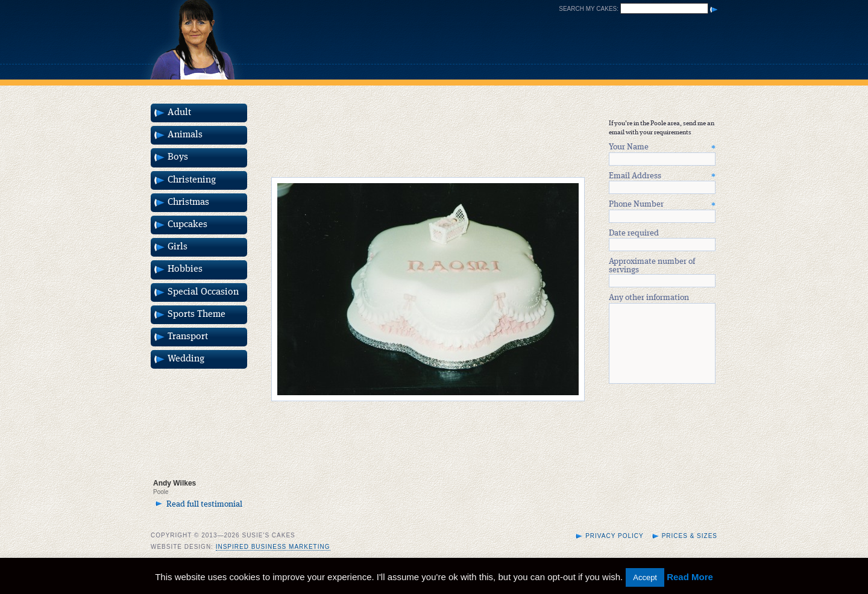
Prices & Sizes (690, 550)
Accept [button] (645, 577)
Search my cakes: (589, 9)
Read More (690, 577)
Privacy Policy (614, 550)
